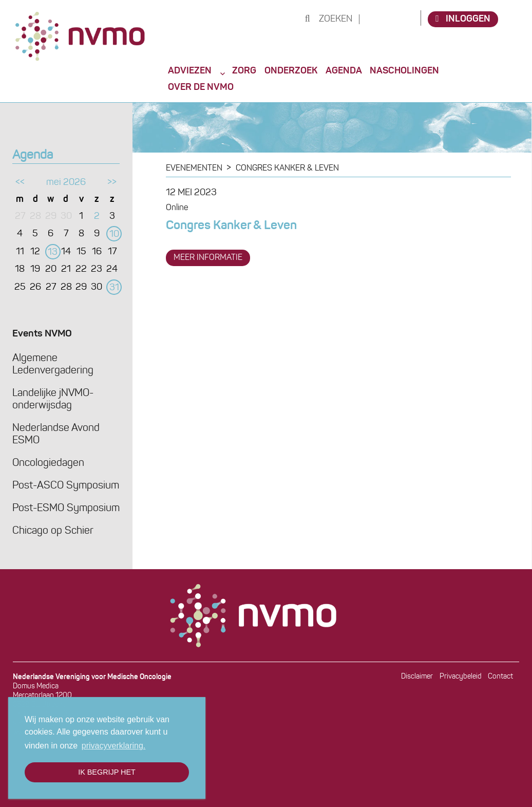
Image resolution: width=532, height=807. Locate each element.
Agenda (344, 71)
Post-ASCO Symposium (66, 486)
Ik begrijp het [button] (107, 772)
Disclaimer (417, 677)
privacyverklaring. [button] (113, 746)
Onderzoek (291, 71)
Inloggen (463, 19)
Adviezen (190, 71)
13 (53, 252)
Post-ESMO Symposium (66, 509)
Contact (500, 677)
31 (114, 288)
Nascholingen (404, 71)
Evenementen (194, 168)
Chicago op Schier (53, 531)
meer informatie (208, 258)
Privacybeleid (461, 677)
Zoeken (329, 19)
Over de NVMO (201, 87)
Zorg (244, 71)
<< (20, 183)
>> (112, 183)
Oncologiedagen (48, 463)
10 (114, 234)
